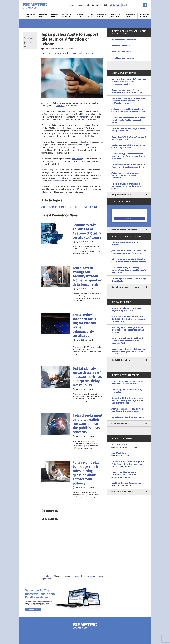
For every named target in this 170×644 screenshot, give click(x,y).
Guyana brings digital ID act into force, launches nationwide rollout (127, 91)
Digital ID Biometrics (121, 360)
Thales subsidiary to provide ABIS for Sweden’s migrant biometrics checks (129, 166)
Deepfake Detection (121, 46)
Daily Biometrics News (121, 195)
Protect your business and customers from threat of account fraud (128, 382)
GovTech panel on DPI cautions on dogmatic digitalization (127, 309)
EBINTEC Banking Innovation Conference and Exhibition (129, 475)
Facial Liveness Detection (123, 58)
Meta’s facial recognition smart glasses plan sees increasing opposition (126, 175)
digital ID (53, 207)
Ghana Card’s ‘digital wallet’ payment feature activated (129, 138)
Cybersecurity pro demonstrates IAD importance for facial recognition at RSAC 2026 (128, 156)
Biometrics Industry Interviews (125, 287)
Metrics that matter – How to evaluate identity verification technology (129, 410)
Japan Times (71, 186)
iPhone (76, 207)
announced (77, 159)
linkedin (93, 5)
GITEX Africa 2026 (129, 446)
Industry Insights (79, 16)
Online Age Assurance (121, 52)
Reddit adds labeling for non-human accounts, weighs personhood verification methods (128, 101)
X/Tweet (31, 38)
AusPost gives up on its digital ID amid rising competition (129, 130)
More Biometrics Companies (124, 230)
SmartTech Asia (129, 454)
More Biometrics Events (122, 492)
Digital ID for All (43, 16)
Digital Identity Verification (124, 40)
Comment (31, 47)
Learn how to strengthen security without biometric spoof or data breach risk (87, 276)
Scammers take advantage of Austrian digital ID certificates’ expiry (87, 231)
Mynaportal (71, 147)
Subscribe (81, 5)
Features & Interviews (67, 16)
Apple (63, 111)
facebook (101, 5)
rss (88, 5)
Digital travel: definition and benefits (128, 417)
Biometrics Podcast (144, 16)
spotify (105, 5)
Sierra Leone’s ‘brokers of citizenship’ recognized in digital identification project (129, 351)
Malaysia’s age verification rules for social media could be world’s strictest (129, 110)
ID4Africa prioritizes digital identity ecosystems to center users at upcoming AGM (128, 341)
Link (29, 42)
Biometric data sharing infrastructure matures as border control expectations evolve (129, 82)
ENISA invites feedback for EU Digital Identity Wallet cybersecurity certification (85, 325)
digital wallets (65, 207)
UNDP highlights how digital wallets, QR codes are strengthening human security (128, 330)
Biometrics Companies (102, 16)
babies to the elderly (62, 181)
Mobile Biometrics (89, 53)
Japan (84, 207)
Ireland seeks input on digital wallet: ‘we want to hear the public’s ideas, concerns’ (88, 424)
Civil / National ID (75, 53)
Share (30, 34)
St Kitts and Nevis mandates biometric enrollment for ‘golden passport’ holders (129, 120)
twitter (97, 5)
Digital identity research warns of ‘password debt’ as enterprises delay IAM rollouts (87, 377)
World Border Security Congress (129, 484)
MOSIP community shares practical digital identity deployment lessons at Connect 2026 (129, 319)
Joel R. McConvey (72, 49)
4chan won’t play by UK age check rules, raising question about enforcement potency (86, 473)
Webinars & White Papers (116, 16)
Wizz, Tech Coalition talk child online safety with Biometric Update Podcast (129, 261)
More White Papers (120, 423)
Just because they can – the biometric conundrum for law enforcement (129, 252)
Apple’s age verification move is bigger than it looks (129, 280)
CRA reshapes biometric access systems (126, 244)
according (61, 106)
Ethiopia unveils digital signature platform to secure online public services (127, 186)
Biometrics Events (131, 16)
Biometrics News (30, 16)
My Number (81, 117)
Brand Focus (90, 16)
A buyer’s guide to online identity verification (127, 391)
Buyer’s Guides (54, 16)
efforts (68, 133)
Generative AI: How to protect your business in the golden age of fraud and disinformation (128, 400)
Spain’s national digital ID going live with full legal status (128, 147)
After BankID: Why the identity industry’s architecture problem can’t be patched (129, 270)
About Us (72, 5)
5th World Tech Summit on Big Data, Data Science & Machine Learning (129, 464)
